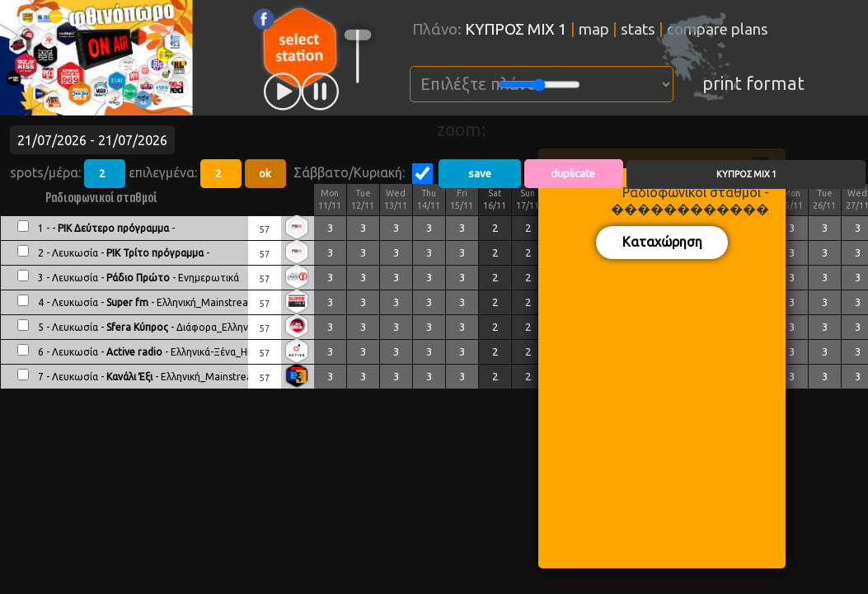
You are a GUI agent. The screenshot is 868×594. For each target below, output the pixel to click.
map (594, 29)
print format (753, 83)
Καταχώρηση (662, 242)
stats (638, 29)
